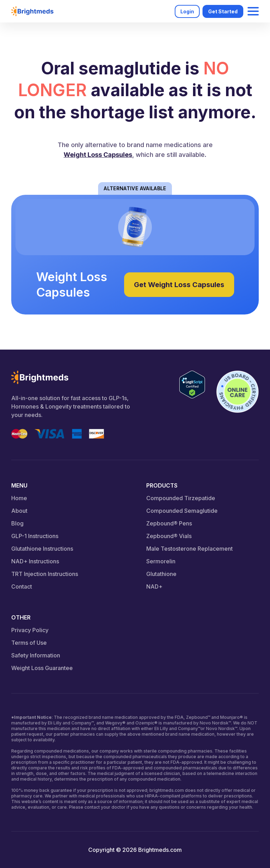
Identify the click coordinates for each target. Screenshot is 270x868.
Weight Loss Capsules (98, 155)
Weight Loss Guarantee (42, 668)
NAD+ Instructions (35, 561)
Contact (22, 587)
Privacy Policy (30, 630)
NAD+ (154, 587)
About (19, 511)
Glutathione (161, 574)
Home (19, 498)
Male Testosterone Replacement (189, 549)
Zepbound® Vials (169, 536)
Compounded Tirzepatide (181, 498)
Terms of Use (29, 643)
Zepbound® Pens (169, 523)
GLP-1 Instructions (35, 536)
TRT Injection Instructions (45, 574)
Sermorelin (161, 561)
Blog (17, 523)
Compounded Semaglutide (182, 511)
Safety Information (36, 655)
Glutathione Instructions (42, 549)
